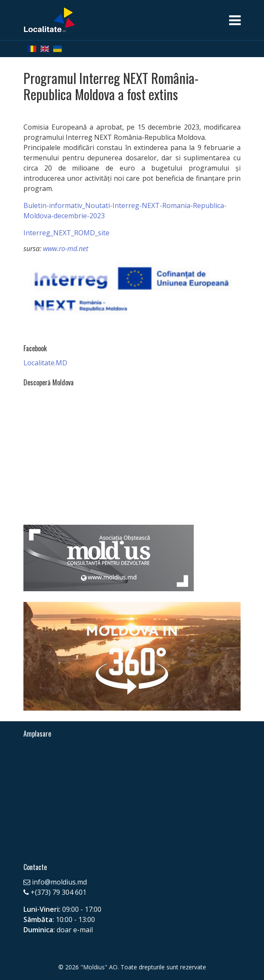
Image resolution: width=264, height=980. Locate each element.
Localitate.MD (45, 363)
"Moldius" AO (99, 967)
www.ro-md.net (66, 249)
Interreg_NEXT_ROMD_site (66, 233)
